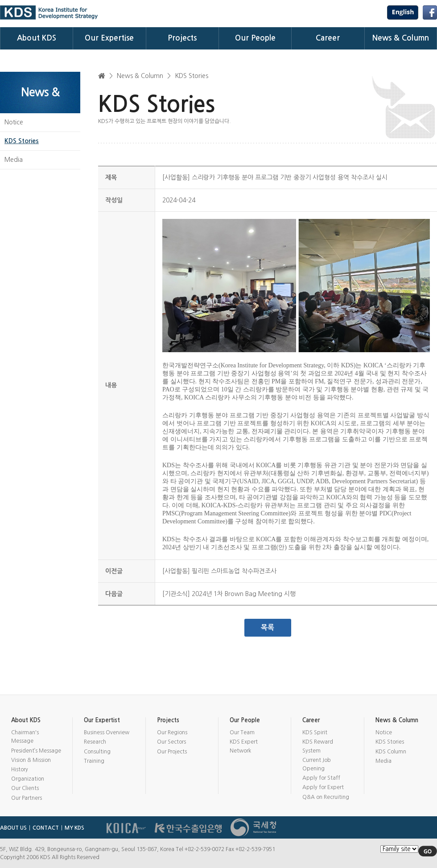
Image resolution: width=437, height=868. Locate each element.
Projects (182, 38)
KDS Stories (22, 141)
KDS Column (391, 752)
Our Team (242, 732)
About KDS (37, 38)
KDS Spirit (315, 732)
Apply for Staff (321, 778)
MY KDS (74, 828)
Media (14, 160)
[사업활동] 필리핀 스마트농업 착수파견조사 (219, 571)
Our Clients (25, 788)
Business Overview (107, 732)
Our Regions (172, 732)
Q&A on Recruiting (326, 797)
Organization (28, 779)
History (20, 769)
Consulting (97, 752)
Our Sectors (171, 742)
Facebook (430, 12)
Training (94, 761)
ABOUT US (13, 828)
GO (428, 851)
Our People (255, 38)
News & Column (401, 38)
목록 (268, 627)
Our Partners (27, 798)
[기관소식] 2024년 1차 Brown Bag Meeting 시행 (229, 594)
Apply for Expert (323, 787)
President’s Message (36, 751)
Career (328, 38)
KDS (49, 12)
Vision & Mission (31, 760)
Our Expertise (109, 38)
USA (403, 12)
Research (95, 742)
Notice (14, 122)
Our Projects (172, 752)
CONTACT (46, 828)
